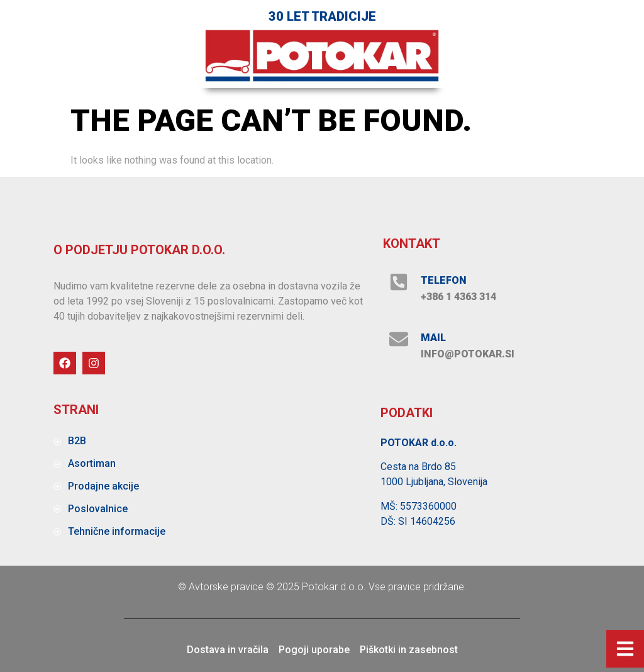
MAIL (433, 338)
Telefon (444, 280)
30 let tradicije (322, 16)
